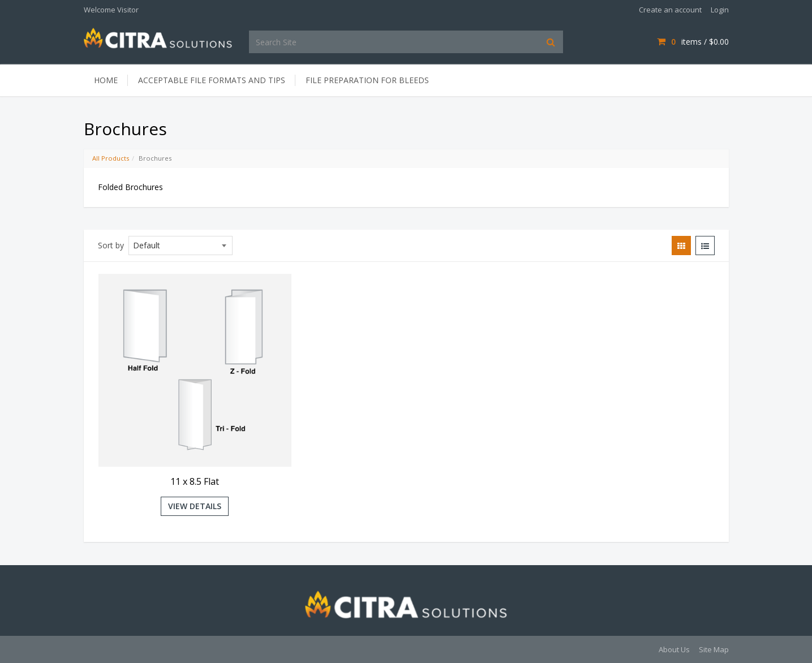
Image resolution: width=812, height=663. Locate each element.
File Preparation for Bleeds (367, 80)
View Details (195, 506)
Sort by (111, 245)
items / (693, 42)
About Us (674, 649)
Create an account (670, 10)
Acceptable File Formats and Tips (212, 80)
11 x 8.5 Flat (195, 481)
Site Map (714, 649)
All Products (111, 158)
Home (106, 80)
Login (720, 10)
